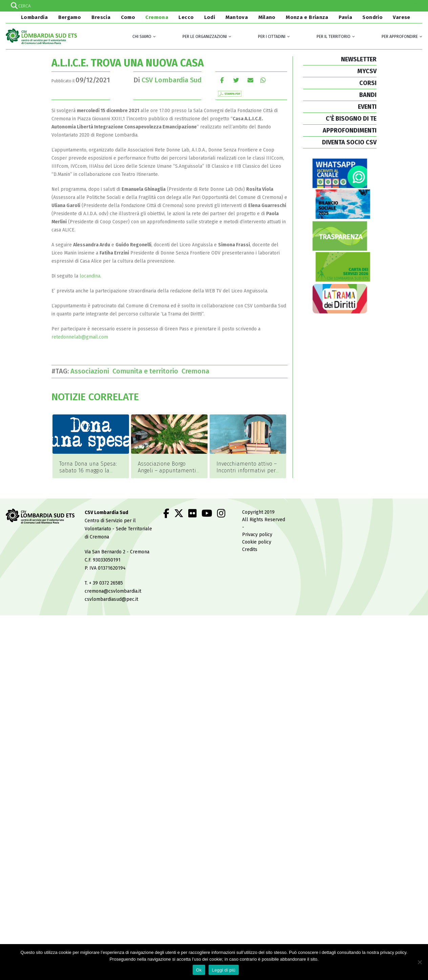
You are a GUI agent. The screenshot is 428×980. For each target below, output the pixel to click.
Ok (199, 970)
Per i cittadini (272, 37)
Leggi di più (224, 970)
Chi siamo (142, 37)
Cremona (157, 17)
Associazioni (91, 371)
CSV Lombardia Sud (172, 80)
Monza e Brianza (307, 17)
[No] (420, 962)
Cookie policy (257, 542)
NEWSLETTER (359, 59)
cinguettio (236, 80)
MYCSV (367, 71)
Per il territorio (334, 37)
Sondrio (372, 17)
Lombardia (34, 17)
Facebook (222, 80)
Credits (250, 550)
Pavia (345, 17)
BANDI (368, 95)
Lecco (186, 17)
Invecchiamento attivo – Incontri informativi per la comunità (247, 471)
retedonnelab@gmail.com (80, 337)
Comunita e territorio (147, 371)
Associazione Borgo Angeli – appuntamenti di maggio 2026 (167, 471)
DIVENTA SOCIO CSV (349, 142)
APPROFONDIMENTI (350, 130)
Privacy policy (257, 535)
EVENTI (367, 107)
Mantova (237, 17)
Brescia (101, 17)
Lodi (210, 17)
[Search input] (214, 6)
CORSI (368, 83)
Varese (401, 17)
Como (128, 17)
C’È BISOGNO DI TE (351, 119)
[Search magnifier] (416, 6)
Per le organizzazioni (205, 37)
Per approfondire (400, 37)
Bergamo (70, 17)
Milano (267, 17)
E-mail (250, 80)
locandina (90, 276)
